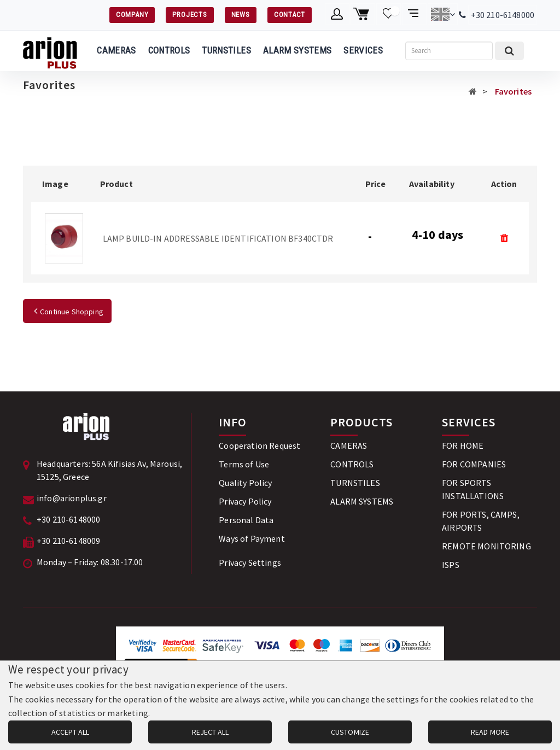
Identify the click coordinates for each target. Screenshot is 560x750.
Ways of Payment (252, 538)
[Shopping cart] (363, 14)
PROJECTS (189, 14)
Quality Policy (245, 483)
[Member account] (337, 14)
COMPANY (132, 14)
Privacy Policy (245, 501)
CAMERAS (116, 50)
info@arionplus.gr (72, 498)
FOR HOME (463, 446)
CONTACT (290, 14)
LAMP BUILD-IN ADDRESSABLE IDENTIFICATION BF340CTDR (218, 238)
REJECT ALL (210, 732)
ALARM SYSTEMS (297, 50)
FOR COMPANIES (474, 464)
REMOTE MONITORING (486, 546)
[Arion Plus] (50, 51)
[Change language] (443, 14)
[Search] (449, 51)
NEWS (241, 14)
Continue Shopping (67, 312)
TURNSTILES (226, 50)
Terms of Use (244, 464)
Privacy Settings (250, 562)
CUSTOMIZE (350, 732)
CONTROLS (169, 50)
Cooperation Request (259, 446)
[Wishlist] (389, 14)
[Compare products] (414, 14)
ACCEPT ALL (70, 732)
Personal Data (246, 520)
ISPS (451, 565)
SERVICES (363, 50)
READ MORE (490, 732)
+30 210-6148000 (503, 15)
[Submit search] (509, 51)
